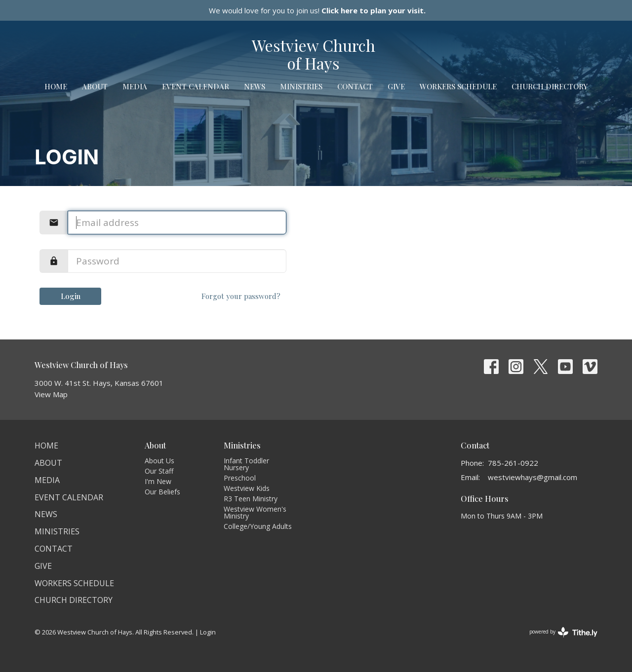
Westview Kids (247, 488)
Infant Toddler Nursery (246, 464)
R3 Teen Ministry (251, 499)
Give (396, 86)
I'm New (158, 481)
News (255, 86)
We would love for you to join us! (317, 10)
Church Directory (550, 86)
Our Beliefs (162, 492)
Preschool (240, 478)
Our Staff (159, 471)
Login (71, 296)
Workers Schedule (458, 86)
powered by (563, 632)
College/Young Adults (258, 526)
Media (135, 86)
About (95, 86)
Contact (355, 86)
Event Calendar (196, 86)
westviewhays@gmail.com (533, 477)
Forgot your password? (241, 296)
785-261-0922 (513, 463)
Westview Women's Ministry (255, 512)
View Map (51, 394)
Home (56, 86)
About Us (159, 461)
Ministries (301, 86)
